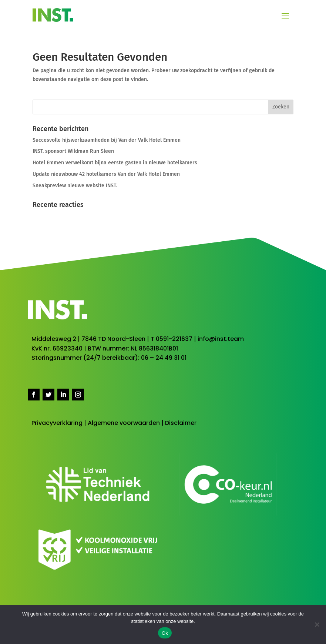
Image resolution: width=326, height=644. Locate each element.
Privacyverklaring (57, 423)
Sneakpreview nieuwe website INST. (75, 186)
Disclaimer (181, 423)
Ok (165, 633)
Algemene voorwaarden (124, 423)
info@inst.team (221, 339)
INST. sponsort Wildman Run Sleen (73, 151)
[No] (317, 624)
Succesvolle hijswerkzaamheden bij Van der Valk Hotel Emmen (107, 140)
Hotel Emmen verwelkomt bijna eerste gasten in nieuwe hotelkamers (115, 163)
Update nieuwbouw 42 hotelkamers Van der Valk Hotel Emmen (106, 174)
